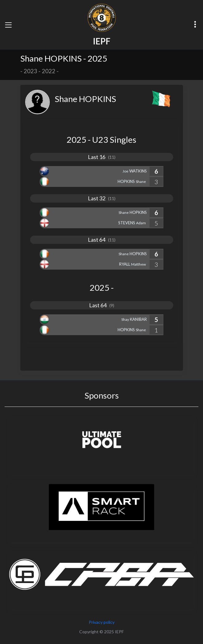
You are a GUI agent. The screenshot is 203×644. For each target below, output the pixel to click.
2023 (30, 71)
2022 (49, 71)
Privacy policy (102, 622)
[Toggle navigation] (8, 25)
